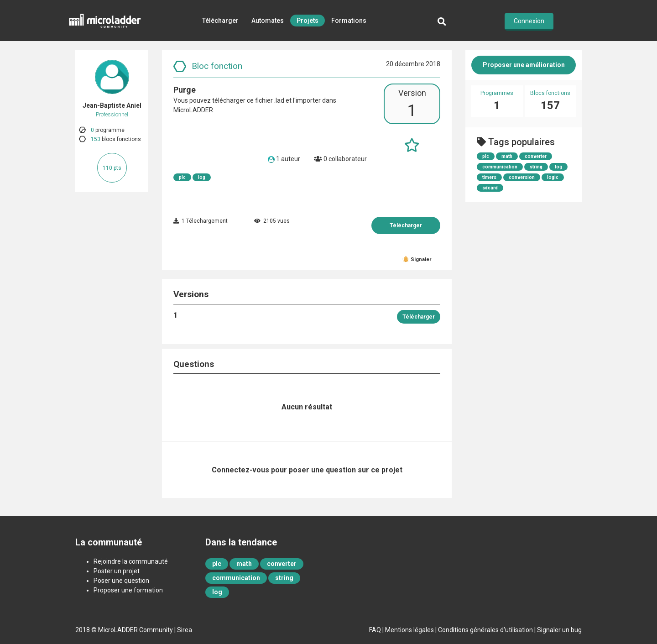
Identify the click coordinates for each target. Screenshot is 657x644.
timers (489, 177)
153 (96, 139)
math (507, 156)
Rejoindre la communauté (131, 561)
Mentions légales (409, 630)
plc (182, 177)
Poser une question (121, 581)
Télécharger (220, 21)
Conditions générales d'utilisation (485, 630)
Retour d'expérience (284, 62)
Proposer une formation (128, 590)
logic (553, 177)
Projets (308, 21)
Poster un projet (117, 571)
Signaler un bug (559, 630)
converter (536, 156)
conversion (522, 177)
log (202, 177)
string (536, 167)
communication (500, 167)
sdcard (490, 188)
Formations (349, 21)
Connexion (529, 21)
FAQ (375, 630)
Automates (268, 21)
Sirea (185, 630)
